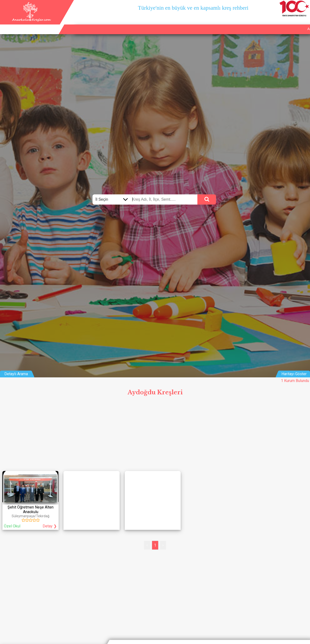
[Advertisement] (155, 435)
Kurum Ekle (266, 23)
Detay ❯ (50, 526)
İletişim (287, 23)
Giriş (303, 23)
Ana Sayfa (242, 23)
